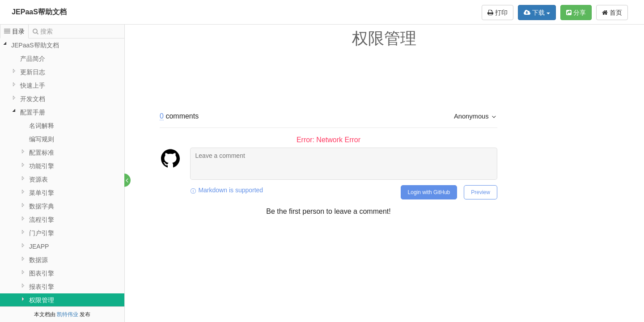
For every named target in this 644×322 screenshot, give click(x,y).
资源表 (38, 179)
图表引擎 (42, 273)
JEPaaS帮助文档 (39, 12)
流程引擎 (42, 220)
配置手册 (33, 112)
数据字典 (42, 206)
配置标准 (42, 153)
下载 (537, 13)
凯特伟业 (68, 314)
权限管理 (42, 300)
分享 (576, 13)
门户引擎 (42, 233)
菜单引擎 (42, 193)
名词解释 (42, 126)
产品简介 (33, 59)
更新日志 (33, 72)
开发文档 (33, 99)
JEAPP (39, 246)
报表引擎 (42, 287)
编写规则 (42, 139)
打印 (498, 13)
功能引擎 (42, 166)
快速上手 (33, 85)
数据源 (38, 260)
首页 (612, 13)
